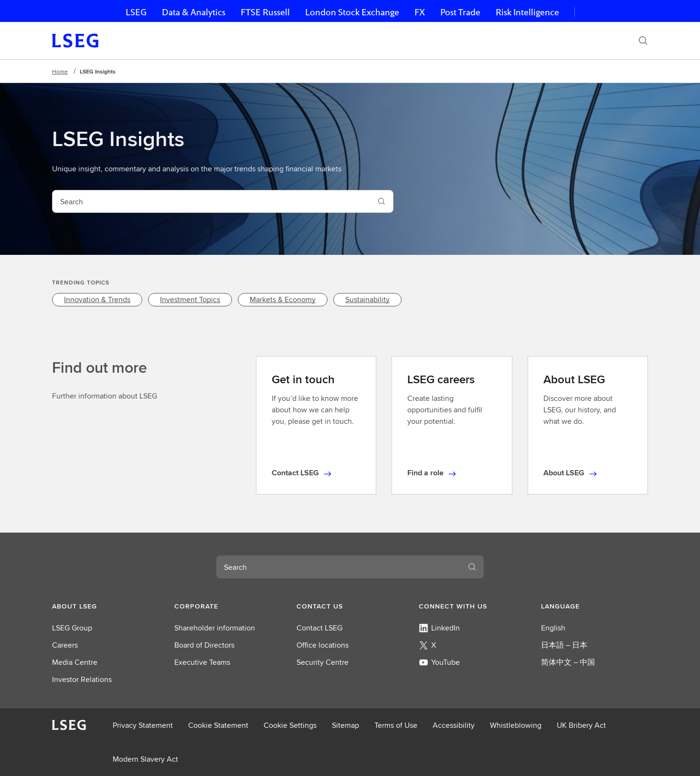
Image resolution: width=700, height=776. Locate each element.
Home (60, 71)
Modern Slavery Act (145, 759)
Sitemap (345, 725)
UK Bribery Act (581, 725)
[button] (106, 606)
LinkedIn (439, 628)
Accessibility (454, 725)
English (553, 628)
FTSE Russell (265, 12)
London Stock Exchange (352, 12)
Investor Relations (82, 679)
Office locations (323, 645)
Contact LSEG (319, 628)
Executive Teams (202, 662)
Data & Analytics (194, 12)
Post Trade (460, 12)
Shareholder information (215, 628)
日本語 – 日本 (564, 645)
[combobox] (211, 201)
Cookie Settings (290, 725)
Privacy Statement (143, 725)
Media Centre (75, 662)
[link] (97, 300)
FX (420, 12)
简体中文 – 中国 (568, 662)
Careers (65, 645)
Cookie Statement (218, 725)
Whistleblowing (516, 725)
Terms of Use (396, 725)
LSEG (136, 12)
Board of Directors (204, 645)
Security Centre (323, 662)
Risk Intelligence (527, 12)
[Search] (643, 41)
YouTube (439, 662)
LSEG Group (72, 628)
